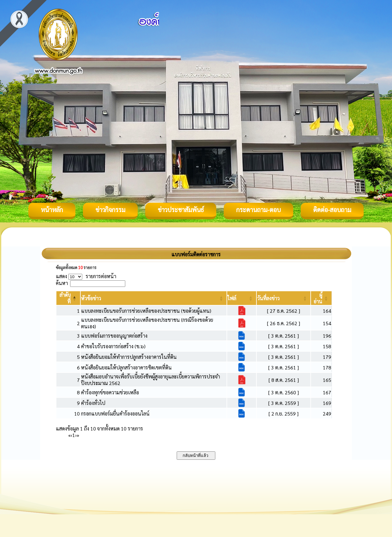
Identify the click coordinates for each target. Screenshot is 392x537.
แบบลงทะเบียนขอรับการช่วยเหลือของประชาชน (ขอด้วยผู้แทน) (146, 311)
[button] (91, 298)
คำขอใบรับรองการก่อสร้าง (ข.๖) (113, 346)
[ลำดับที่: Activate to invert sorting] (68, 298)
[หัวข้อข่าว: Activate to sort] (154, 298)
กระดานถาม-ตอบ (258, 210)
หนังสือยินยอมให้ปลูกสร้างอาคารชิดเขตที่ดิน (126, 367)
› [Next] (76, 435)
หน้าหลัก (52, 210)
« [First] (69, 435)
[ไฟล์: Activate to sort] (242, 298)
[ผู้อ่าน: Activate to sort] (321, 298)
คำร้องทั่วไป (93, 403)
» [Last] (78, 435)
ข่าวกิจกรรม (110, 210)
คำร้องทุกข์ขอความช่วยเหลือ (110, 392)
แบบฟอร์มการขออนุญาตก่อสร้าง (114, 336)
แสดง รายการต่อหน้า (86, 276)
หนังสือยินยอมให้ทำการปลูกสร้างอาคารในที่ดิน (129, 357)
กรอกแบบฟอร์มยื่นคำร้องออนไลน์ (115, 413)
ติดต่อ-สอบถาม (332, 210)
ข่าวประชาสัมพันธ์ (181, 210)
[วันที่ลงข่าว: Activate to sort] (284, 298)
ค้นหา (62, 283)
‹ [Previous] (72, 435)
